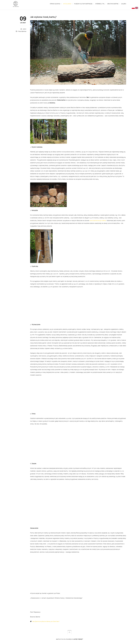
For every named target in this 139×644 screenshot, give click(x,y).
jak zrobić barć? (55, 621)
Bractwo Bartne (46, 621)
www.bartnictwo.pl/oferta (98, 221)
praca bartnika (22, 31)
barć (34, 621)
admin (25, 29)
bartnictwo (38, 621)
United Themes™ (78, 639)
